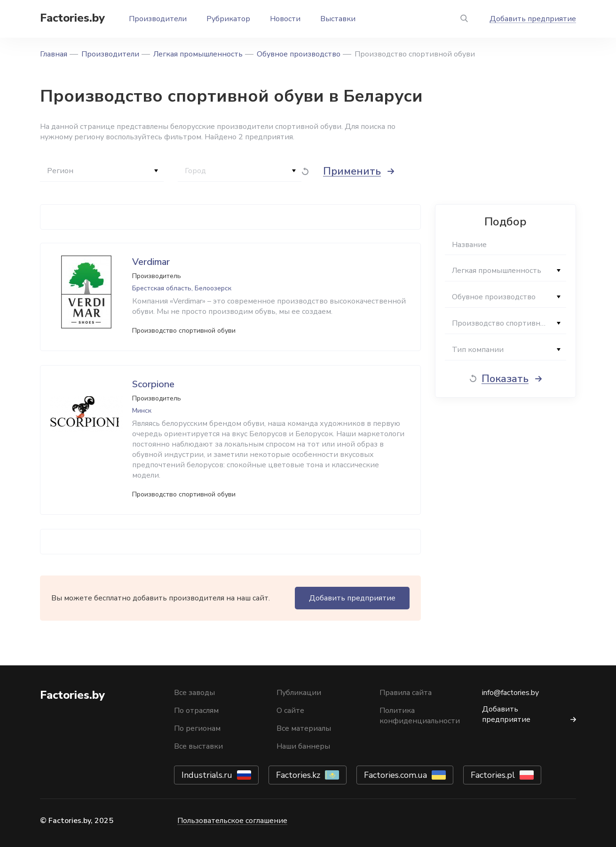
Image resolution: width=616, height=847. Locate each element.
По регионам (197, 728)
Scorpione (153, 384)
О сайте (290, 711)
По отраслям (196, 711)
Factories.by (72, 18)
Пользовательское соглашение (232, 821)
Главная (54, 54)
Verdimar (151, 262)
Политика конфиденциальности (420, 716)
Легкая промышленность (198, 54)
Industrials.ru (207, 775)
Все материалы (304, 728)
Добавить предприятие (533, 19)
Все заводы (194, 693)
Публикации (299, 693)
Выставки (338, 19)
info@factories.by (510, 693)
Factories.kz (298, 775)
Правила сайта (406, 693)
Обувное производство (299, 54)
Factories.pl (493, 775)
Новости (285, 19)
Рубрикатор (228, 19)
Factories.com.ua (395, 775)
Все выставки (198, 746)
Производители (158, 19)
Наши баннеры (303, 746)
